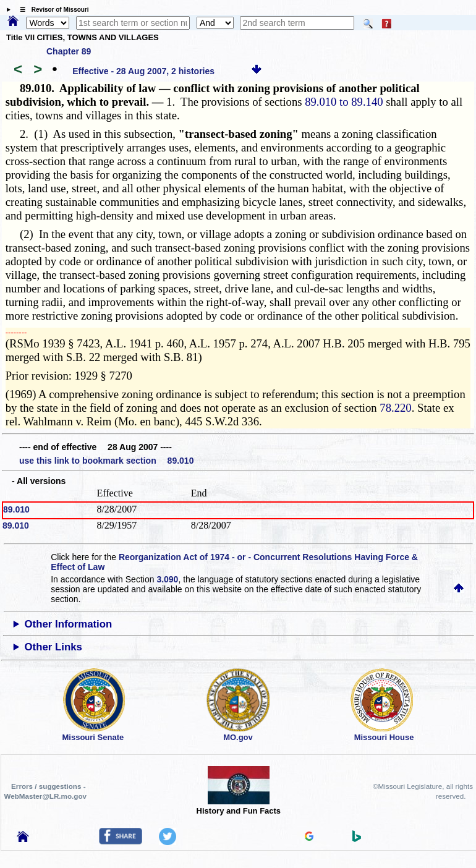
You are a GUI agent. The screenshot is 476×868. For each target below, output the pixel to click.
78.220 (395, 408)
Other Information (69, 624)
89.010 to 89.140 (344, 102)
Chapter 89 (69, 51)
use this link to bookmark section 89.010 (106, 461)
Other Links (53, 647)
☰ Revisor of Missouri (51, 10)
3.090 (167, 579)
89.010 (16, 509)
